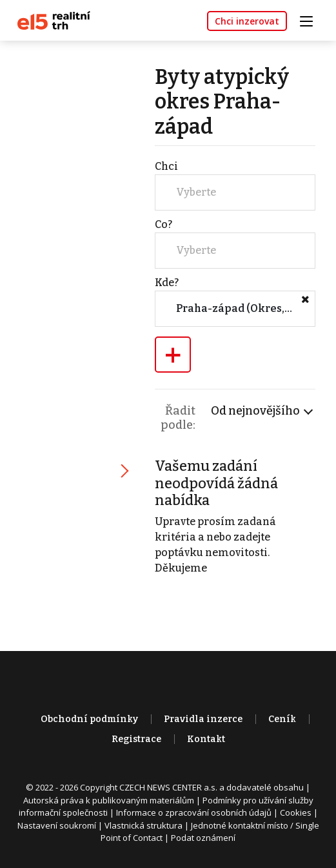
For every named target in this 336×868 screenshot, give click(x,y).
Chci (166, 166)
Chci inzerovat (247, 21)
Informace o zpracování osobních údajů (194, 812)
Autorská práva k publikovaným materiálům (109, 800)
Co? (163, 224)
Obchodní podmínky (89, 719)
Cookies (296, 812)
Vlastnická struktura (143, 825)
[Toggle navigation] (311, 20)
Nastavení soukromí (57, 825)
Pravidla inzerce (203, 719)
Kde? (167, 283)
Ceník (282, 719)
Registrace (136, 739)
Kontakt (206, 739)
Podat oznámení (203, 838)
